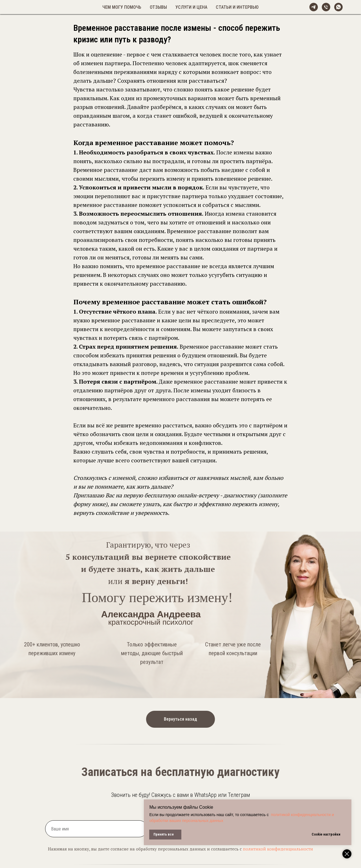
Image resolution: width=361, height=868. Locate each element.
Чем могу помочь (122, 7)
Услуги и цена (191, 7)
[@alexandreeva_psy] (314, 7)
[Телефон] (326, 7)
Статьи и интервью (237, 7)
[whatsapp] (338, 7)
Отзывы (158, 7)
